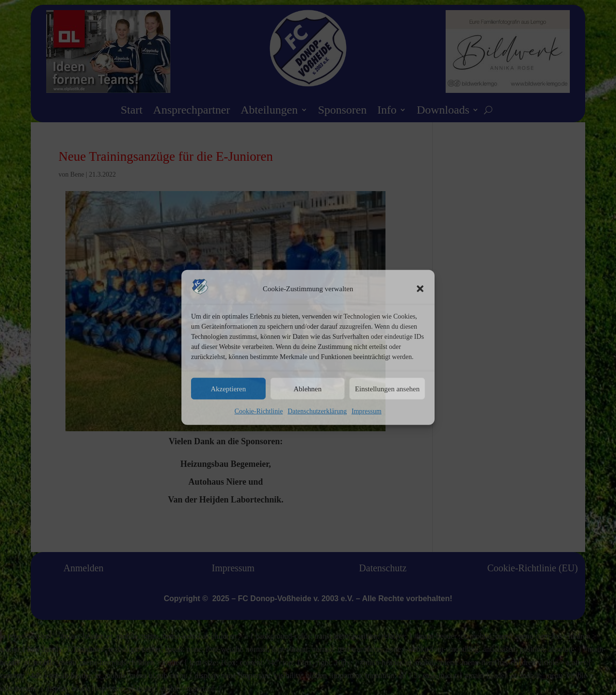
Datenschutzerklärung (317, 411)
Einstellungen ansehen (387, 389)
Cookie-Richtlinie (258, 411)
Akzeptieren (228, 389)
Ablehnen (308, 389)
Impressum (366, 411)
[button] (420, 289)
